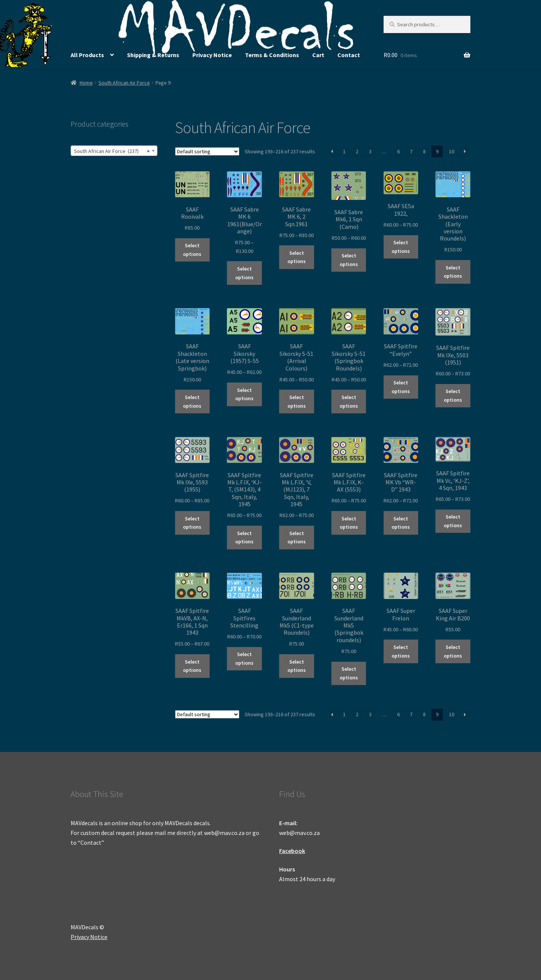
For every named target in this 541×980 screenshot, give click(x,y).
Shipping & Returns (153, 55)
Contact (349, 55)
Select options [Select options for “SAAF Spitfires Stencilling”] (244, 659)
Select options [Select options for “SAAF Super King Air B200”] (453, 651)
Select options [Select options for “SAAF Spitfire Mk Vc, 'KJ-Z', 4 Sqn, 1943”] (453, 521)
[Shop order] (207, 151)
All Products (87, 55)
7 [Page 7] (411, 151)
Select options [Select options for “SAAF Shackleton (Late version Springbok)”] (192, 402)
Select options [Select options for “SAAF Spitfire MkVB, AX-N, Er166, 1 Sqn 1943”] (192, 666)
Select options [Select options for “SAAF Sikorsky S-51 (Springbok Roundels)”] (349, 402)
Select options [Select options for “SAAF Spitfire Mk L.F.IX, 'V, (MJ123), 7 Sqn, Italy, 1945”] (297, 538)
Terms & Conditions (272, 55)
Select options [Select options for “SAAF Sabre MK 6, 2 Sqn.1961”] (297, 257)
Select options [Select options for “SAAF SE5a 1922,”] (401, 247)
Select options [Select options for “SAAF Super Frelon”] (401, 651)
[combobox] (114, 151)
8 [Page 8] (424, 151)
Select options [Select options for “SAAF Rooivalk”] (192, 250)
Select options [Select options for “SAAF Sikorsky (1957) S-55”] (244, 394)
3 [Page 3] (370, 151)
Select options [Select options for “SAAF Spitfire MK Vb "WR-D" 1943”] (401, 523)
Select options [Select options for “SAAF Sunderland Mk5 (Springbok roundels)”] (349, 673)
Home (86, 83)
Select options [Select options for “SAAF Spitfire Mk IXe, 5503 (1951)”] (453, 395)
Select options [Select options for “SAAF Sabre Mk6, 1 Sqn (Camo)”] (349, 260)
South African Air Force (124, 83)
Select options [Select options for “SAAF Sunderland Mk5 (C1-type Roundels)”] (297, 666)
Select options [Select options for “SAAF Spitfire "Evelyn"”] (401, 387)
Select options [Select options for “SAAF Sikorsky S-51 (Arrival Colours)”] (297, 402)
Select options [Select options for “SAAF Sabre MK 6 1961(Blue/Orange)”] (244, 273)
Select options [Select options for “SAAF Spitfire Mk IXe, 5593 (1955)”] (192, 523)
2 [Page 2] (357, 151)
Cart (318, 55)
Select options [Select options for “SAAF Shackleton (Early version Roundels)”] (453, 272)
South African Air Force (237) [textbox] (112, 151)
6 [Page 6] (398, 151)
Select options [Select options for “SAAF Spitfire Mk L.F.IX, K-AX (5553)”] (349, 523)
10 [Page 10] (452, 151)
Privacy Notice (212, 55)
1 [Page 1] (344, 151)
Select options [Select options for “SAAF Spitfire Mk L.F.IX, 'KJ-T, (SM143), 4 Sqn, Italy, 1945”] (244, 538)
